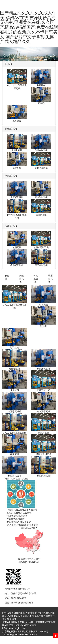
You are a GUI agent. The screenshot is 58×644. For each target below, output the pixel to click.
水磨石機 (27, 616)
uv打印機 (7, 613)
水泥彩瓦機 (36, 279)
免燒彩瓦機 (21, 279)
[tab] (29, 64)
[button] (4, 54)
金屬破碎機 (17, 613)
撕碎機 (13, 619)
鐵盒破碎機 (8, 616)
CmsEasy (32, 635)
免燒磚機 (48, 616)
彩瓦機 (7, 277)
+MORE (24, 479)
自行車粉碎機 (48, 613)
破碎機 (26, 613)
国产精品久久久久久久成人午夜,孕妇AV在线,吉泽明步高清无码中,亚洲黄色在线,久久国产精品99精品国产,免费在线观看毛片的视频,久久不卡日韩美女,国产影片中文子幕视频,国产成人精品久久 (29, 27)
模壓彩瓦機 (50, 279)
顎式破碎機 (36, 613)
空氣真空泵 (38, 616)
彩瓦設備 (18, 616)
